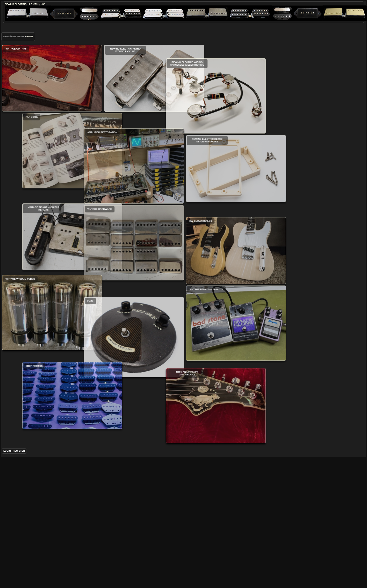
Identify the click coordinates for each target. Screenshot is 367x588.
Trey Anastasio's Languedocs (177, 437)
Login (7, 479)
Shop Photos (92, 422)
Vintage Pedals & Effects (217, 349)
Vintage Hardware (114, 257)
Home (30, 37)
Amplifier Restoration (114, 181)
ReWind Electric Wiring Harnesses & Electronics (177, 109)
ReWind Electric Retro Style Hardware (217, 182)
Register (19, 479)
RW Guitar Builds (217, 277)
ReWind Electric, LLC (19, 4)
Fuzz (114, 366)
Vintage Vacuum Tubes (52, 329)
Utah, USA (39, 4)
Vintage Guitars (52, 78)
